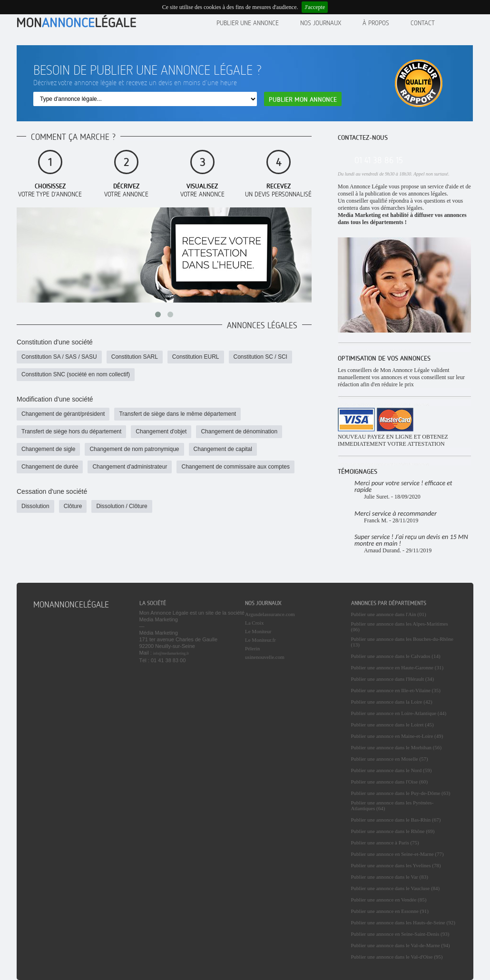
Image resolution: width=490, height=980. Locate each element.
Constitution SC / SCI (260, 357)
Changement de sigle (48, 449)
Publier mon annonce (303, 99)
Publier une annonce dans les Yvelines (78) (396, 865)
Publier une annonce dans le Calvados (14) (396, 656)
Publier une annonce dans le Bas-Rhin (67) (396, 820)
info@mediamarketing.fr (171, 653)
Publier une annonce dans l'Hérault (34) (393, 679)
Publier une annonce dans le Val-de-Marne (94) (401, 945)
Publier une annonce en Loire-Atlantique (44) (399, 713)
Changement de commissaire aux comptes (235, 467)
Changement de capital (223, 449)
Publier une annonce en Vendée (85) (389, 900)
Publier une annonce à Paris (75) (385, 843)
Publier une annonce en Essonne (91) (390, 911)
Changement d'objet (161, 431)
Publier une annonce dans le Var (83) (390, 877)
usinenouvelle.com (265, 657)
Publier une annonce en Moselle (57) (390, 759)
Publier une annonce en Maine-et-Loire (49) (397, 736)
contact (423, 23)
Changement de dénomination (239, 431)
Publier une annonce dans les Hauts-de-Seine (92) (403, 922)
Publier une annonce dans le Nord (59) (392, 770)
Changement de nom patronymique (134, 449)
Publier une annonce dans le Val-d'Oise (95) (397, 957)
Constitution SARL (135, 357)
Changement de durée (50, 467)
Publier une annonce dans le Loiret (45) (392, 725)
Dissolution (35, 506)
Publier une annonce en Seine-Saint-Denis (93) (400, 934)
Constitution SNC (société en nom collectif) (76, 374)
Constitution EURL (196, 357)
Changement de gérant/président (63, 414)
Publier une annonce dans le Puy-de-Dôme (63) (401, 793)
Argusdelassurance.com (270, 614)
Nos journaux (321, 23)
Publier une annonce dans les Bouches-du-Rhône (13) (402, 642)
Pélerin (252, 648)
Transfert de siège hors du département (71, 431)
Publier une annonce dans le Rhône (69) (393, 831)
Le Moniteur (258, 631)
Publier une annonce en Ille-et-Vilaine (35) (396, 690)
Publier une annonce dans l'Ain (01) (389, 614)
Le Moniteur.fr (260, 640)
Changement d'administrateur (130, 467)
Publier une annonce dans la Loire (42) (392, 702)
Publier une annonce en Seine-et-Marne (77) (397, 854)
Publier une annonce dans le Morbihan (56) (397, 747)
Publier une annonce (248, 23)
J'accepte (315, 7)
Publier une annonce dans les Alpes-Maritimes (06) (400, 627)
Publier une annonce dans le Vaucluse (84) (396, 888)
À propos (376, 23)
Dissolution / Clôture (122, 506)
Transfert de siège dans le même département (177, 414)
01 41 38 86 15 (379, 160)
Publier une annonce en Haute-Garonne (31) (397, 667)
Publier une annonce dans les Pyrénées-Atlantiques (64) (392, 805)
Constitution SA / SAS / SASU (59, 357)
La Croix (254, 623)
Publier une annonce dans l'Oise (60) (390, 782)
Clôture (73, 506)
